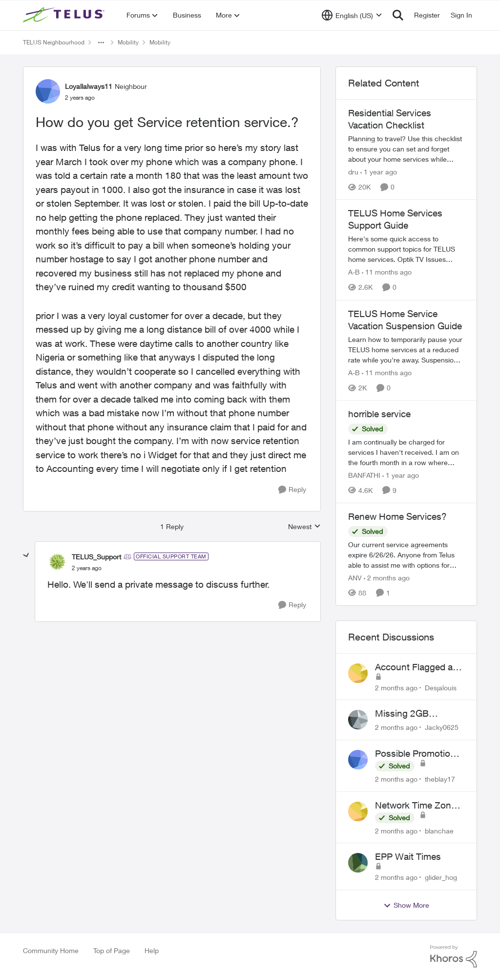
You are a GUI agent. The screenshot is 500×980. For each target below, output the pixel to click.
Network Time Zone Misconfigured (416, 806)
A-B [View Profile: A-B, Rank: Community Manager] (354, 272)
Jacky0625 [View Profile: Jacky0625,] (442, 727)
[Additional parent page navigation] (101, 43)
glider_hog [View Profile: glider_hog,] (441, 877)
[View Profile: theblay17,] (358, 760)
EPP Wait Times (408, 856)
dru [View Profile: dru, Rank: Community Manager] (353, 172)
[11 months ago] (387, 272)
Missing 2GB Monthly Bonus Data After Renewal (418, 714)
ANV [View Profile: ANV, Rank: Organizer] (355, 578)
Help (152, 950)
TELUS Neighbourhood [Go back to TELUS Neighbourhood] (54, 42)
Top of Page (112, 950)
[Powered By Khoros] (454, 957)
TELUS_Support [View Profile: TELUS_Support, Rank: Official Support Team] (96, 557)
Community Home (51, 950)
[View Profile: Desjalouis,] (358, 673)
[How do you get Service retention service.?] (87, 568)
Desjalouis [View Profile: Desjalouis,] (441, 687)
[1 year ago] (379, 172)
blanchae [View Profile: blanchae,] (439, 830)
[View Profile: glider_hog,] (358, 863)
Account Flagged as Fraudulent (416, 667)
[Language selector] (352, 15)
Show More (406, 905)
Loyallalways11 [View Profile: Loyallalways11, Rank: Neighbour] (89, 86)
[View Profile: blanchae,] (358, 811)
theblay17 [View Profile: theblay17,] (440, 779)
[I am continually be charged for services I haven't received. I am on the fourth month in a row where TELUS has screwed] (406, 452)
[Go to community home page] (65, 15)
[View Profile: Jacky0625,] (358, 720)
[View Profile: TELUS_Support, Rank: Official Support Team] (57, 562)
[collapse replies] (26, 555)
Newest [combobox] (304, 527)
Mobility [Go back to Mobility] (128, 42)
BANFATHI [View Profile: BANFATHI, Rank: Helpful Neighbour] (364, 475)
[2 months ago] (387, 578)
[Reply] (292, 490)
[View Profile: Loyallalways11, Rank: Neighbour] (48, 91)
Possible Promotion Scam (415, 754)
